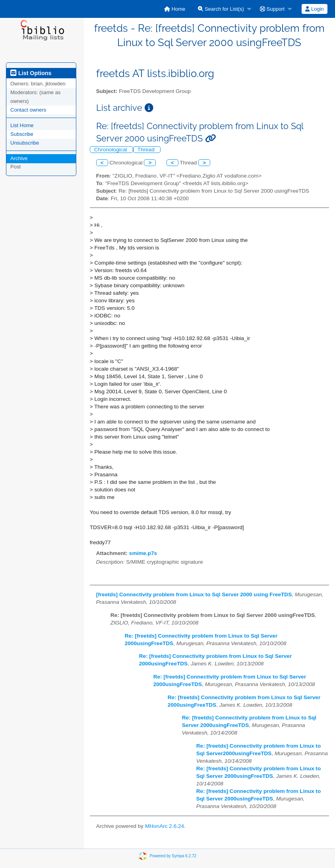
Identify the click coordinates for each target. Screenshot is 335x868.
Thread (147, 150)
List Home (22, 125)
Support (272, 9)
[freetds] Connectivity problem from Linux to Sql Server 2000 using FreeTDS (194, 594)
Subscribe (22, 134)
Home (175, 9)
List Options (31, 73)
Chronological (111, 150)
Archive (19, 158)
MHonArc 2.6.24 (165, 826)
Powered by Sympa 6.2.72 (173, 855)
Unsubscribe (25, 143)
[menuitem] (175, 9)
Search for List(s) (221, 9)
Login (314, 9)
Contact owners (28, 110)
